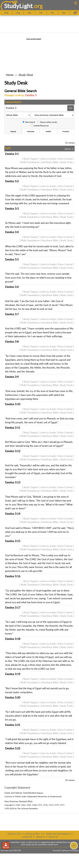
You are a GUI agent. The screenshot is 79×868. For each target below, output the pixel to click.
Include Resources (40, 126)
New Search (29, 122)
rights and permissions (58, 834)
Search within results (47, 122)
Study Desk (26, 75)
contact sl (27, 837)
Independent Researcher (37, 796)
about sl (40, 837)
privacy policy (32, 834)
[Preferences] (76, 13)
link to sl (53, 837)
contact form (53, 845)
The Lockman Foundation (27, 808)
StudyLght (18, 6)
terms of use (14, 834)
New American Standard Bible (18, 801)
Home (10, 75)
